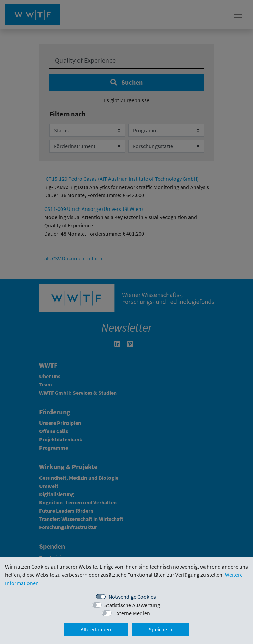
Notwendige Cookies (132, 597)
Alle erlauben (96, 629)
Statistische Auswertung (132, 605)
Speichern (160, 629)
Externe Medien (132, 613)
